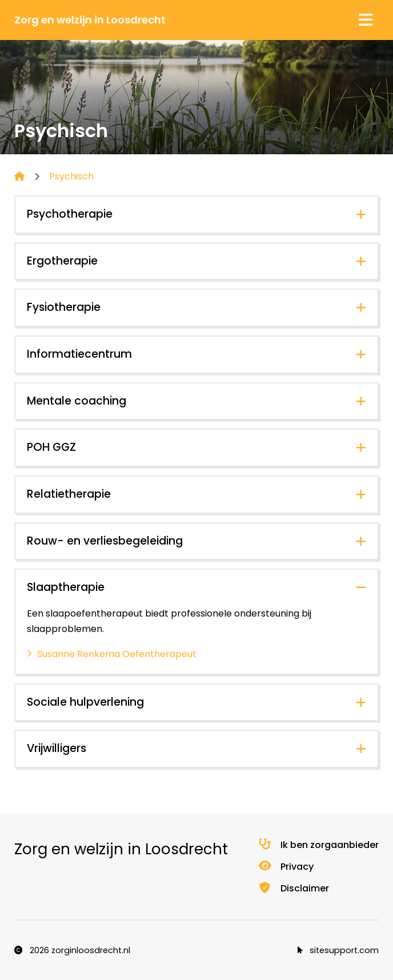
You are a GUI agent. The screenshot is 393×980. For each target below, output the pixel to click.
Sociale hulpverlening (85, 702)
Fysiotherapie (64, 307)
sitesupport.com (338, 950)
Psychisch (71, 176)
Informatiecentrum (79, 354)
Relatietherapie (69, 494)
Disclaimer (293, 888)
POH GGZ (51, 447)
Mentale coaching (77, 401)
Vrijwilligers (57, 748)
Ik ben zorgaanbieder (318, 845)
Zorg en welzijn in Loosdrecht (90, 20)
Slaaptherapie (66, 587)
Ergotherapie (62, 261)
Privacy (286, 867)
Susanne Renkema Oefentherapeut (117, 654)
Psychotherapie (70, 214)
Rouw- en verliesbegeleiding (105, 541)
